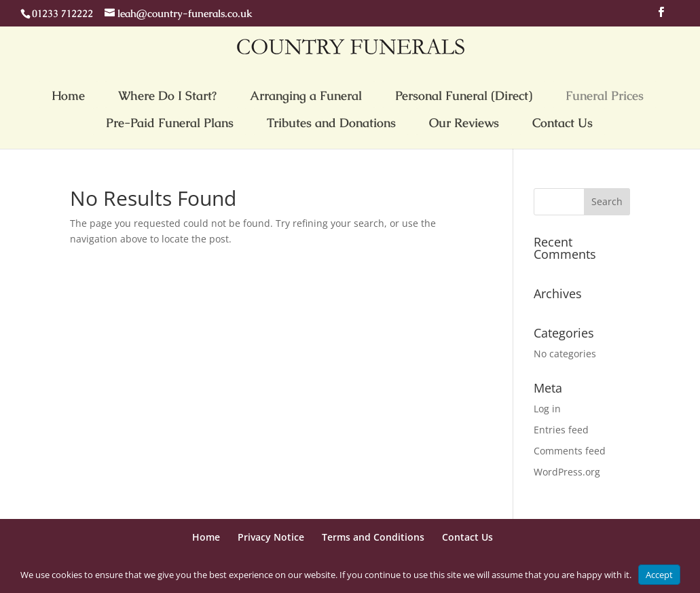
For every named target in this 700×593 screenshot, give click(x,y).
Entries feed (561, 430)
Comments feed (570, 451)
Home (68, 95)
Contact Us (563, 123)
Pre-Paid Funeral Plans (170, 123)
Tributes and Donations (331, 123)
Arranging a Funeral (306, 95)
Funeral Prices (605, 95)
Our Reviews (464, 123)
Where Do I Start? (167, 95)
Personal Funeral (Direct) (464, 95)
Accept (659, 575)
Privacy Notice (271, 537)
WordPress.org (567, 472)
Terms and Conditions (373, 537)
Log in (547, 409)
